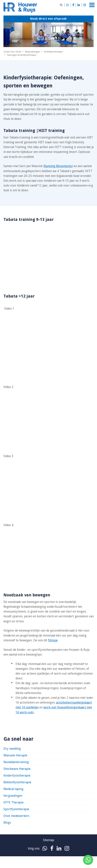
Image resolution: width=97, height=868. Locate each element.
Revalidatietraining (16, 762)
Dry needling (12, 749)
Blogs (7, 823)
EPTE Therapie (14, 802)
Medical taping (13, 789)
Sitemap (49, 840)
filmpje (53, 640)
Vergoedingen (13, 796)
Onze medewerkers (16, 816)
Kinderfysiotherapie (17, 776)
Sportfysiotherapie (16, 809)
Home (18, 52)
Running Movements (58, 166)
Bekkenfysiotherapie (17, 782)
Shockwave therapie (17, 769)
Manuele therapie (15, 755)
